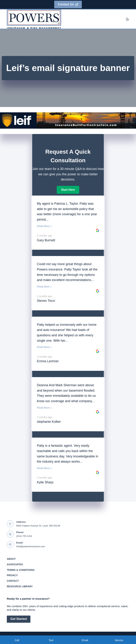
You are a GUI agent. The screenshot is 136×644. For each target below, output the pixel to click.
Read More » (44, 226)
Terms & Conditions (21, 570)
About (11, 559)
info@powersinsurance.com (31, 546)
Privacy (12, 575)
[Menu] (128, 19)
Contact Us (68, 4)
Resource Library (20, 586)
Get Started (19, 619)
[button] (68, 190)
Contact (13, 581)
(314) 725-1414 (24, 536)
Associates (15, 564)
